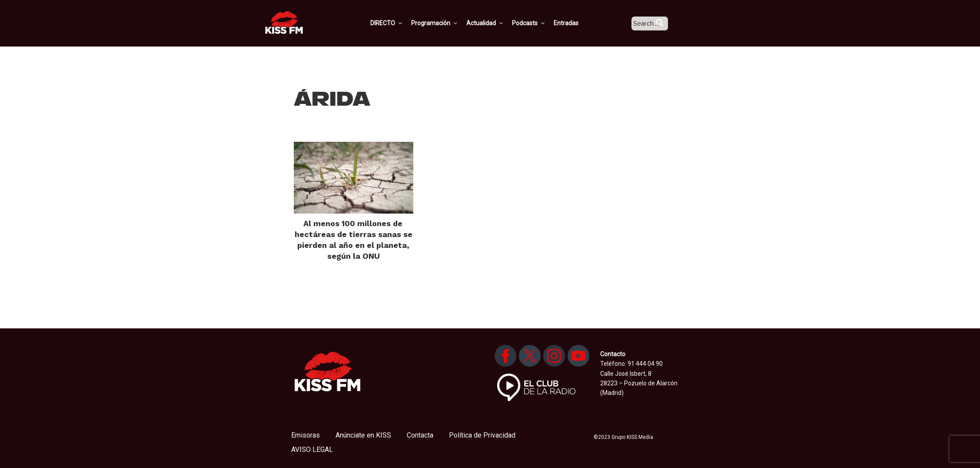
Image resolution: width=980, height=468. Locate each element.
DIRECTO (397, 23)
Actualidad (496, 23)
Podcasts (539, 23)
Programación (445, 23)
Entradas (576, 23)
